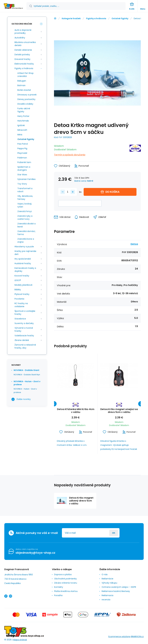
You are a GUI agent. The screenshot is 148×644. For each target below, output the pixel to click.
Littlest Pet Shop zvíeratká (25, 75)
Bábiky (18, 290)
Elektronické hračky (24, 64)
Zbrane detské (22, 340)
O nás (105, 574)
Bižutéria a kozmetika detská (25, 44)
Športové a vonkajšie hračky (25, 313)
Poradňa (58, 595)
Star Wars (22, 175)
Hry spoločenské (23, 259)
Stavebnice (20, 319)
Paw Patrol (23, 144)
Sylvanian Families (26, 179)
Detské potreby (22, 55)
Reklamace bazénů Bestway (116, 591)
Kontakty (59, 587)
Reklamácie (107, 579)
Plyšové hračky (22, 294)
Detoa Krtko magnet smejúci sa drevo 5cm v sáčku (119, 411)
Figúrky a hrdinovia (96, 18)
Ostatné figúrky (120, 18)
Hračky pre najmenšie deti (25, 253)
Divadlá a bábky (25, 104)
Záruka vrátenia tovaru (66, 583)
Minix (20, 135)
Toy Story (22, 184)
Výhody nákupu (109, 583)
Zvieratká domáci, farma (26, 233)
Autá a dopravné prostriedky (23, 32)
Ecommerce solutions (119, 636)
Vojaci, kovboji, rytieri (25, 205)
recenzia (106, 600)
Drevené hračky (22, 59)
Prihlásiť (114, 533)
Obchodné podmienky (65, 579)
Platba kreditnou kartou (66, 591)
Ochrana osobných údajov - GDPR (119, 587)
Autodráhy (20, 38)
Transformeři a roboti (25, 190)
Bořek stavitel (24, 90)
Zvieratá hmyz (25, 211)
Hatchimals (23, 121)
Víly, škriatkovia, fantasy (25, 198)
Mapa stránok (20, 640)
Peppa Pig (22, 148)
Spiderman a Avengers (24, 168)
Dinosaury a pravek (27, 95)
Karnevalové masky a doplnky (25, 270)
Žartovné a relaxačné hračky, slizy (25, 346)
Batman (21, 85)
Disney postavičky (26, 99)
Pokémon (22, 158)
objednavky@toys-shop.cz (35, 553)
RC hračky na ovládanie (21, 305)
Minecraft (22, 130)
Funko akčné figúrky (24, 110)
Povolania (19, 299)
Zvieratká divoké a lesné (26, 225)
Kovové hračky (22, 276)
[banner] (13, 6)
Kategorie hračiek (71, 18)
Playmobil (22, 153)
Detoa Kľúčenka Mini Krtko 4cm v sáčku (76, 411)
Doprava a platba (63, 574)
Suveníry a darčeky (24, 323)
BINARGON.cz (137, 636)
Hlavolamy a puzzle (24, 247)
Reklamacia (107, 595)
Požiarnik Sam (24, 162)
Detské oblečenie (23, 50)
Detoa (134, 244)
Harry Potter (23, 116)
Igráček (21, 125)
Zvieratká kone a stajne (26, 240)
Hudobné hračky (23, 263)
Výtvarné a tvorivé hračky (24, 329)
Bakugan (22, 81)
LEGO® (18, 280)
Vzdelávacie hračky (24, 336)
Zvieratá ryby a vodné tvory (25, 217)
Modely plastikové (23, 285)
